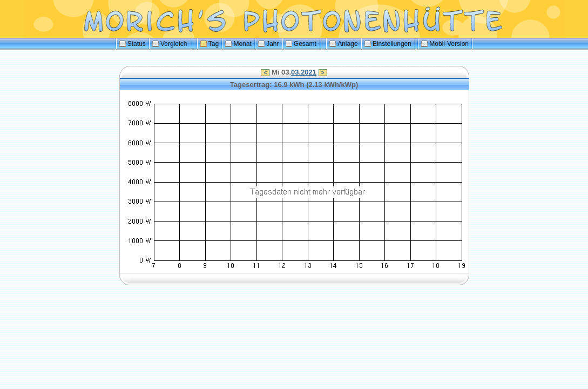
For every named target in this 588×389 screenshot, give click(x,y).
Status (133, 44)
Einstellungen (388, 44)
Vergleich (170, 44)
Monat (238, 44)
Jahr (268, 44)
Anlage (343, 44)
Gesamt (301, 44)
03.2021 (304, 72)
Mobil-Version (445, 44)
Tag (209, 44)
